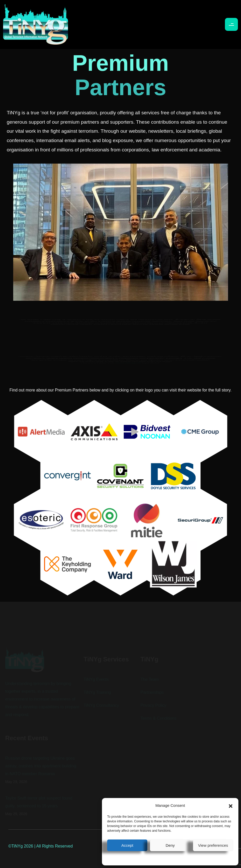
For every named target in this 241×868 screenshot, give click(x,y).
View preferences (213, 845)
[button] (231, 806)
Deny (170, 845)
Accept (127, 845)
